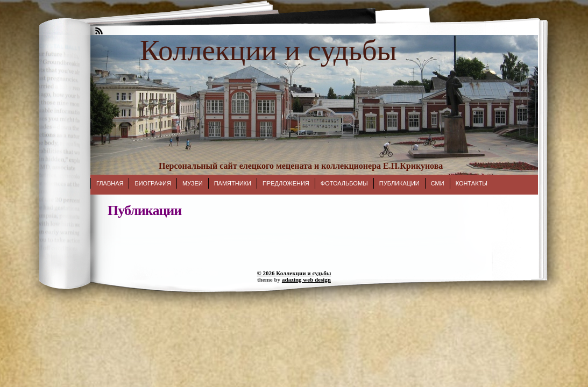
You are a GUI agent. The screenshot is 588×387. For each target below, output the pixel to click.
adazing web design (306, 279)
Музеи (193, 183)
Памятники (233, 183)
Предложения (286, 183)
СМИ (438, 183)
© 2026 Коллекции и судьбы (294, 273)
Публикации (399, 183)
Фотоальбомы (344, 183)
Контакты (472, 183)
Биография (153, 183)
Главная (110, 183)
